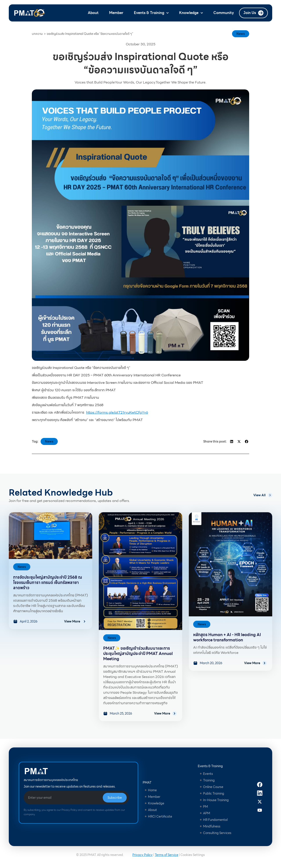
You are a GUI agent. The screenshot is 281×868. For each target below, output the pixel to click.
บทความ (37, 34)
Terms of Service (167, 855)
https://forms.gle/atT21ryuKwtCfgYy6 (117, 412)
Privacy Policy (142, 855)
